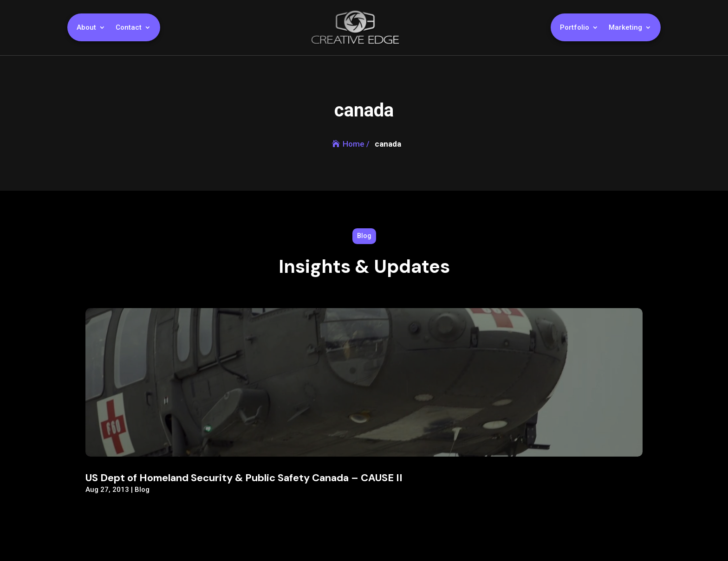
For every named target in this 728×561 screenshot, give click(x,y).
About (86, 28)
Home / (356, 144)
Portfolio (575, 28)
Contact (129, 28)
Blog (142, 490)
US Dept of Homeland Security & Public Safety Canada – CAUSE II (244, 478)
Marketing (625, 28)
